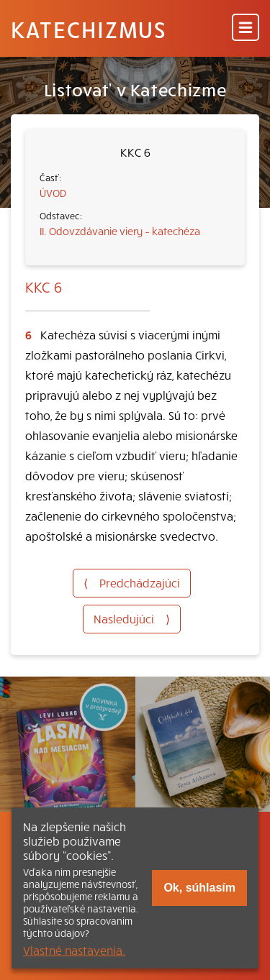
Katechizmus (89, 29)
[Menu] (246, 28)
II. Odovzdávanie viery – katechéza (120, 231)
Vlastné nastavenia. (74, 950)
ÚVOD (53, 193)
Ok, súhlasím (199, 888)
